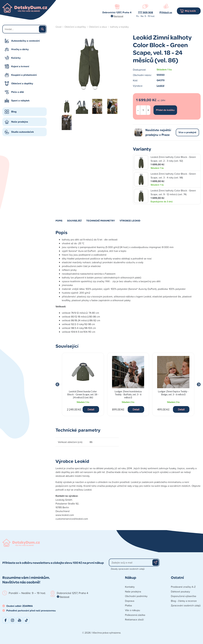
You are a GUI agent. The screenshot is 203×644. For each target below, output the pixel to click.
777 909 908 (145, 12)
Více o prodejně (187, 132)
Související (74, 221)
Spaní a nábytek (20, 101)
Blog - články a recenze (184, 601)
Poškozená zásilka (135, 615)
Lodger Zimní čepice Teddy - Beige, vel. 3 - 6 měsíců (173, 393)
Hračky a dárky (20, 49)
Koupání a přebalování (24, 75)
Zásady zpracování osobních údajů (128, 569)
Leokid (160, 86)
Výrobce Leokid (130, 221)
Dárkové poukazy (180, 591)
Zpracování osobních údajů (186, 605)
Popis (59, 221)
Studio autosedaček (23, 132)
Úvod (58, 27)
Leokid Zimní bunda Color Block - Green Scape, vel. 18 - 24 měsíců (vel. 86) (83, 394)
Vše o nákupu (133, 610)
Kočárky (16, 58)
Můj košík (190, 11)
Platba (128, 605)
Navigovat (118, 16)
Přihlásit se (166, 12)
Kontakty (130, 587)
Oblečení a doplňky (22, 83)
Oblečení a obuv (98, 27)
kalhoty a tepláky (119, 27)
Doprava (130, 601)
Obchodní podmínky (136, 596)
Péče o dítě (18, 92)
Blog (14, 112)
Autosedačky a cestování (25, 41)
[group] (83, 384)
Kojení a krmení (20, 66)
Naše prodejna (20, 122)
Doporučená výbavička (183, 596)
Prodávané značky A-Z (183, 587)
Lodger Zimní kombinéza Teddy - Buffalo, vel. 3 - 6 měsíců (128, 394)
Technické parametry (101, 221)
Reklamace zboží (134, 619)
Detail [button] (91, 409)
